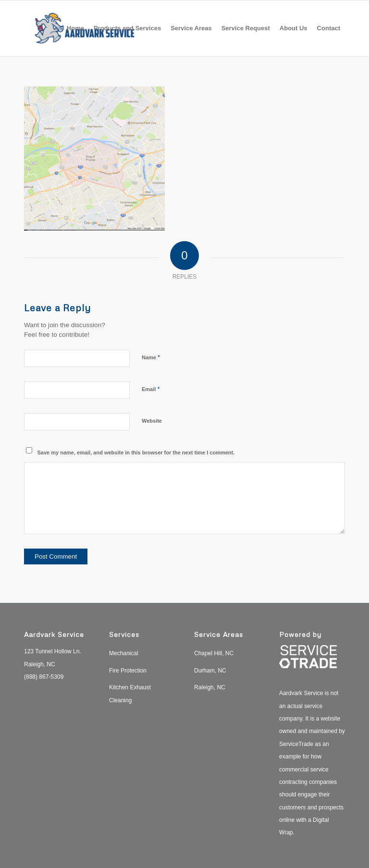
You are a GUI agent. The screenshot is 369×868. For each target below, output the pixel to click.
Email (151, 389)
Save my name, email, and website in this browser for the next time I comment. (136, 452)
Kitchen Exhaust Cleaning (130, 694)
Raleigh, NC (210, 687)
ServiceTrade (296, 744)
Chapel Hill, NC (214, 653)
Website (152, 421)
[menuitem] (75, 28)
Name (151, 357)
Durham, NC (210, 671)
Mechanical (124, 653)
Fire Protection (128, 671)
